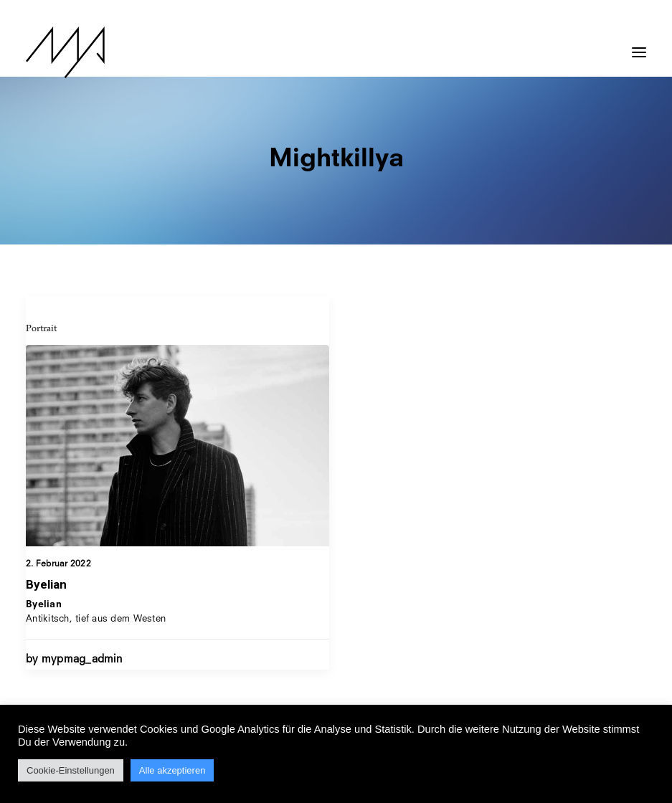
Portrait (41, 328)
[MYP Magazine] (65, 52)
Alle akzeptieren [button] (172, 770)
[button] (639, 45)
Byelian (46, 584)
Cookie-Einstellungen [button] (71, 770)
